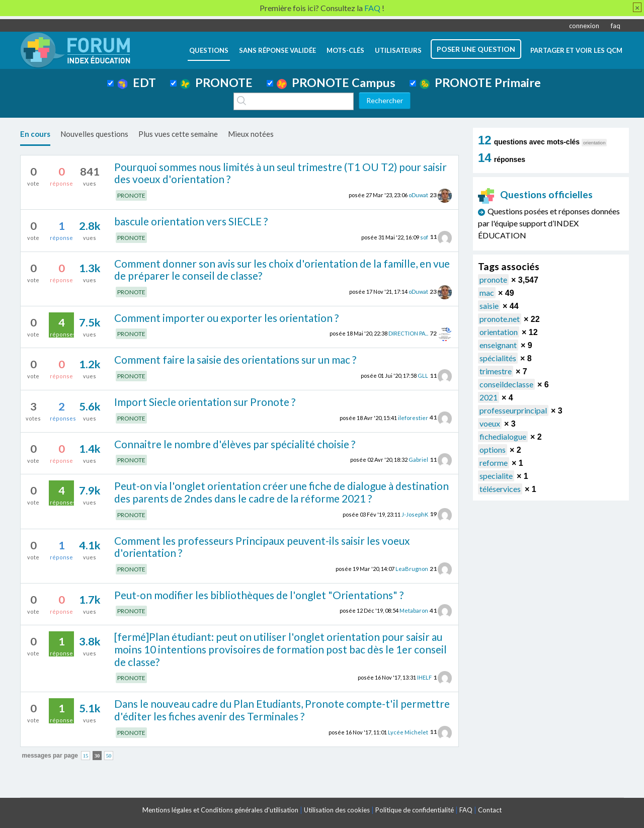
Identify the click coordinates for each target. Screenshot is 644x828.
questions (209, 50)
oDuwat (418, 195)
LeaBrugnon (412, 569)
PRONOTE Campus (336, 82)
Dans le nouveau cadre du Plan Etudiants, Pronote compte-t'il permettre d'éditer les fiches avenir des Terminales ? (282, 710)
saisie (489, 306)
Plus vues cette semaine (178, 134)
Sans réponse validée (277, 50)
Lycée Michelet (408, 732)
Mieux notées (251, 134)
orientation (499, 332)
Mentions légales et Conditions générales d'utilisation (220, 810)
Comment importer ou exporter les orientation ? (226, 318)
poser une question (476, 49)
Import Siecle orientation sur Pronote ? (205, 402)
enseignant (498, 345)
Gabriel (418, 460)
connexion (584, 26)
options (493, 449)
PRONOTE (216, 82)
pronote (493, 279)
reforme (494, 463)
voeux (490, 423)
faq (616, 26)
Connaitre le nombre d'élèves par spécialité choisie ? (235, 444)
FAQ (466, 810)
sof (424, 237)
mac (487, 293)
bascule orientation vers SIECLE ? (191, 221)
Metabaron (414, 610)
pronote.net (500, 319)
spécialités (498, 358)
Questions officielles (535, 194)
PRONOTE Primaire (480, 82)
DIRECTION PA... (408, 333)
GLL (423, 376)
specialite (496, 476)
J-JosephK (415, 514)
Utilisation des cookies (337, 810)
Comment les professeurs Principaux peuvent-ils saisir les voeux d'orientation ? (262, 547)
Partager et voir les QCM (576, 50)
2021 (489, 397)
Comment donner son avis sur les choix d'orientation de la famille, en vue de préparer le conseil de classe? (282, 270)
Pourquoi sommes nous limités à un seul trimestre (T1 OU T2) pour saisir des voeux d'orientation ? (280, 173)
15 (86, 756)
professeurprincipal (513, 410)
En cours (35, 134)
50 (109, 756)
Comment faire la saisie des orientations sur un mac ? (235, 359)
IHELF (424, 677)
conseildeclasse (506, 384)
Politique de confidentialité (415, 810)
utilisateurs (398, 50)
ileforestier (413, 417)
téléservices (500, 489)
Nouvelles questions (94, 134)
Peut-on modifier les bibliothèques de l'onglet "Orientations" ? (259, 595)
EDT (137, 82)
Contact (490, 810)
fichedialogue (503, 436)
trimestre (496, 371)
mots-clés (345, 50)
